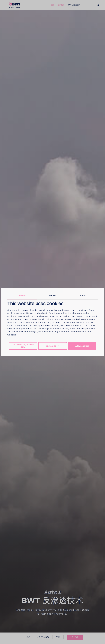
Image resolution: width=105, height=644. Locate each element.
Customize (53, 346)
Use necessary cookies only (23, 346)
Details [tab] (52, 296)
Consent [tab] (22, 296)
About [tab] (83, 296)
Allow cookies (82, 346)
